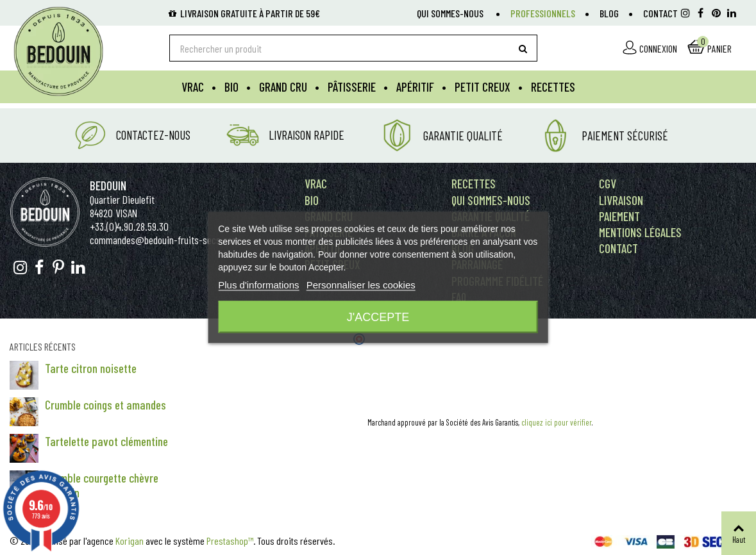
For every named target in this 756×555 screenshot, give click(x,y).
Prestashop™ (230, 541)
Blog (609, 13)
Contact (660, 13)
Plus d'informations (258, 285)
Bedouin (108, 186)
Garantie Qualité (463, 136)
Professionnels (543, 13)
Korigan (130, 541)
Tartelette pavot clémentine (106, 441)
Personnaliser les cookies (361, 285)
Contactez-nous (153, 135)
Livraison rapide (307, 135)
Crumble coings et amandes (105, 405)
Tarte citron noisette (91, 368)
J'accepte (378, 317)
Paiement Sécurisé (625, 136)
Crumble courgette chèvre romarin (102, 485)
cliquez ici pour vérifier (557, 422)
